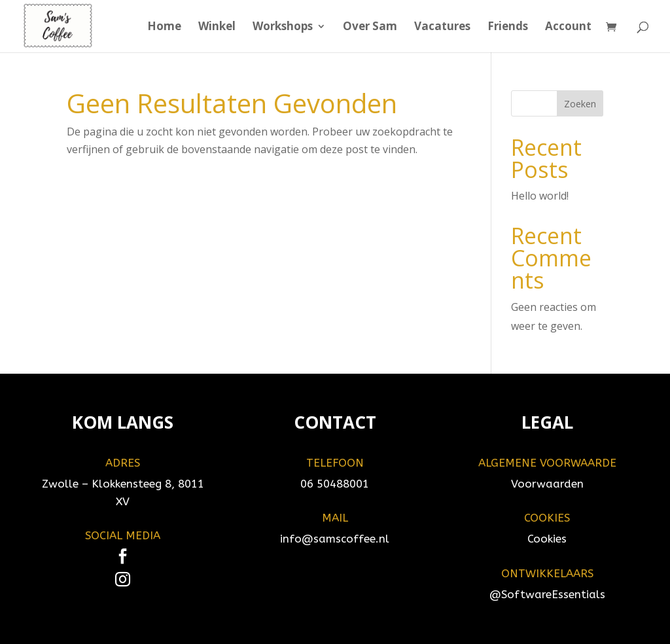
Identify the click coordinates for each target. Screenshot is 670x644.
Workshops (283, 27)
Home (164, 27)
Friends (508, 27)
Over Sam (370, 27)
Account (568, 27)
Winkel (217, 27)
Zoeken (580, 104)
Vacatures (442, 27)
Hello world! (540, 196)
